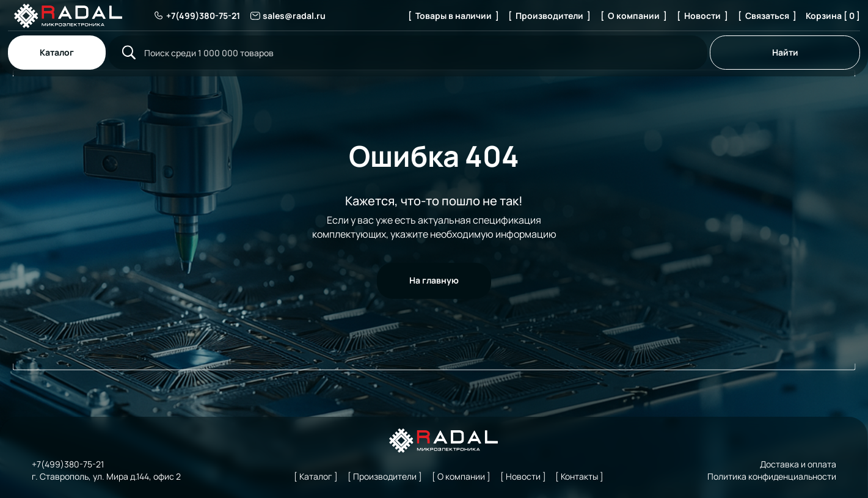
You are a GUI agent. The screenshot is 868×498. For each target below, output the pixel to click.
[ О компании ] (634, 16)
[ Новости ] (702, 16)
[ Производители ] (549, 16)
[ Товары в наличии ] (454, 16)
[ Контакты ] (579, 476)
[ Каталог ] (316, 476)
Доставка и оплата (798, 464)
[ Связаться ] (767, 16)
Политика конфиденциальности (772, 476)
